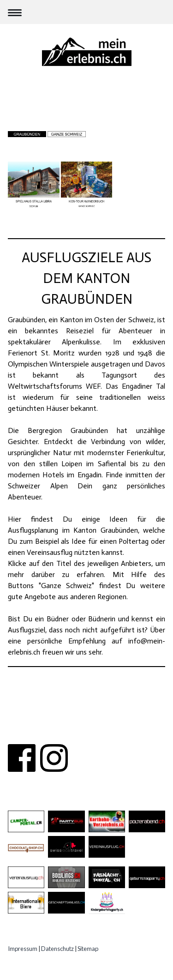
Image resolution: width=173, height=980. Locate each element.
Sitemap (88, 949)
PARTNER (123, 722)
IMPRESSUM (86, 733)
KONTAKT (86, 722)
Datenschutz (57, 949)
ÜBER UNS (47, 722)
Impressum (23, 949)
